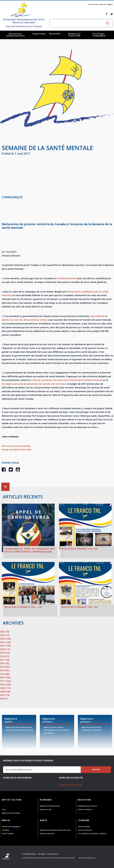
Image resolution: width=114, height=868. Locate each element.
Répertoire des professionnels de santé (55, 830)
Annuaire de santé (47, 833)
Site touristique (84, 826)
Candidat (5, 830)
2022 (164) (5, 642)
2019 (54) (5, 653)
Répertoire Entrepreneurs (50, 806)
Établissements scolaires (87, 806)
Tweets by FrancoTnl (70, 785)
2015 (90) (5, 667)
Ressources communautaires (15, 35)
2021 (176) (5, 646)
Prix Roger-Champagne (99, 35)
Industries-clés (46, 809)
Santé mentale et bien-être (17, 449)
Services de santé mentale (16, 446)
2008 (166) (5, 692)
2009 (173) (5, 688)
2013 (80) (5, 674)
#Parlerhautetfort (67, 278)
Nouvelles (55, 34)
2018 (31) (5, 656)
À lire (4, 809)
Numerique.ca (91, 858)
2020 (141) (5, 649)
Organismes (39, 34)
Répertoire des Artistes (11, 813)
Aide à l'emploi (8, 833)
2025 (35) (5, 632)
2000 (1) (4, 699)
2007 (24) (5, 695)
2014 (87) (5, 670)
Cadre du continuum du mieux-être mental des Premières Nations (67, 380)
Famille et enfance (85, 809)
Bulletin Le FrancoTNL (75, 35)
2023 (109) (5, 639)
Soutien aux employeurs (11, 826)
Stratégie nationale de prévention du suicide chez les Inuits (34, 384)
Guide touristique (85, 830)
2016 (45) (5, 663)
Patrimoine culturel (97, 4)
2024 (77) (5, 635)
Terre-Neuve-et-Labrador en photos (92, 833)
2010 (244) (5, 684)
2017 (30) (5, 660)
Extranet (42, 854)
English (110, 4)
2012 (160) (5, 677)
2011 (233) (5, 681)
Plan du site (53, 854)
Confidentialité (29, 854)
